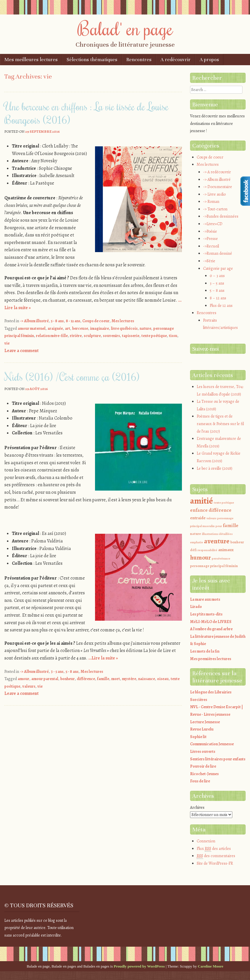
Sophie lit (198, 737)
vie (7, 343)
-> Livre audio (214, 194)
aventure (217, 541)
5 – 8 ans (217, 290)
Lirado (196, 607)
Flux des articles (214, 849)
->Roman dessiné (218, 253)
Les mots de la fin (205, 651)
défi (193, 550)
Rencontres (139, 60)
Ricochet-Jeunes (204, 774)
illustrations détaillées (217, 534)
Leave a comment (21, 351)
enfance (199, 510)
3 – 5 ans (217, 283)
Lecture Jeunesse (205, 722)
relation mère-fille (52, 336)
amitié (201, 501)
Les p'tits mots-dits (206, 614)
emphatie (197, 542)
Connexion (206, 841)
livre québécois (124, 328)
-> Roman (211, 202)
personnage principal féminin (214, 566)
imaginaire (100, 328)
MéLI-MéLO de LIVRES (211, 622)
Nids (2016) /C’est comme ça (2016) (72, 377)
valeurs (29, 686)
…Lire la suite (103, 658)
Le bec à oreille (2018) (215, 468)
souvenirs (111, 336)
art (67, 328)
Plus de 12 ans (221, 306)
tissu (173, 336)
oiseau (163, 679)
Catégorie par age (218, 268)
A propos (209, 60)
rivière (76, 336)
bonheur (67, 679)
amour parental (45, 679)
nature (145, 328)
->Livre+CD (213, 224)
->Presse (210, 239)
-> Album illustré (34, 321)
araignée (55, 328)
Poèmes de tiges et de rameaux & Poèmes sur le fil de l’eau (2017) (220, 424)
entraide (198, 518)
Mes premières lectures (211, 659)
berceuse (80, 328)
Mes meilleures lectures (31, 60)
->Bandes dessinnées (221, 216)
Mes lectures (123, 321)
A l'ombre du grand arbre (211, 629)
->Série (209, 261)
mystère (129, 679)
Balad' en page (125, 28)
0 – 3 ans (217, 276)
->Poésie (210, 231)
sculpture (92, 336)
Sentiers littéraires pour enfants (218, 759)
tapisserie (131, 336)
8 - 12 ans (73, 321)
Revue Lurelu (202, 729)
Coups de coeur (96, 321)
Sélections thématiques (92, 60)
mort (116, 679)
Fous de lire (200, 781)
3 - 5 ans (57, 672)
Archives (197, 807)
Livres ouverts (203, 752)
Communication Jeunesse (212, 744)
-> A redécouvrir (217, 172)
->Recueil (211, 246)
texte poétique (154, 336)
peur (219, 526)
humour (200, 558)
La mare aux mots (205, 599)
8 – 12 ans (218, 298)
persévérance (221, 559)
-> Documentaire (218, 187)
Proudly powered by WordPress (139, 966)
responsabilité (207, 550)
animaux (226, 550)
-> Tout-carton (215, 209)
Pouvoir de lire (203, 766)
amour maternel (32, 328)
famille (103, 679)
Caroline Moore (211, 966)
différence (86, 679)
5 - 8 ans (57, 321)
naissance (147, 679)
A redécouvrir (176, 60)
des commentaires (216, 856)
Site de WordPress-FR (215, 863)
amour (23, 679)
